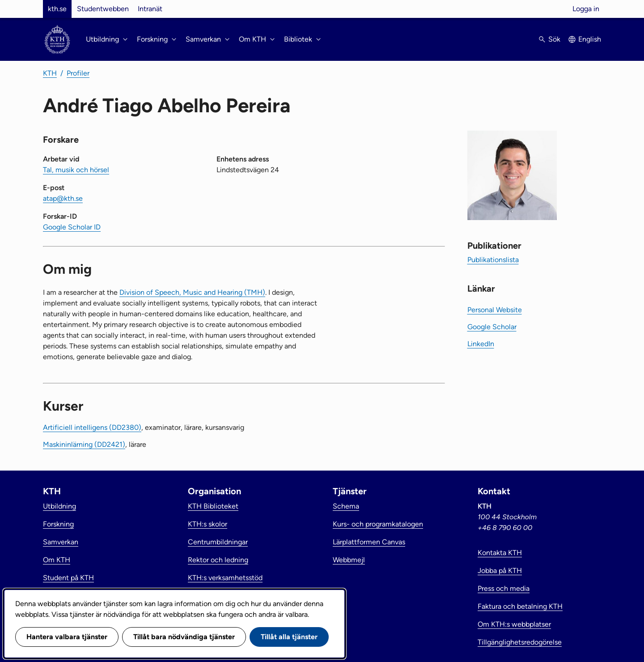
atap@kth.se (63, 198)
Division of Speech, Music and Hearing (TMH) (192, 292)
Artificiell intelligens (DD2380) (92, 427)
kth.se (57, 9)
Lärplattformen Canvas (369, 542)
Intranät (150, 9)
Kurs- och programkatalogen (378, 524)
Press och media (504, 588)
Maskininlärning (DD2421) (84, 444)
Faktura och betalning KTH (520, 606)
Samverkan (61, 542)
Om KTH (57, 560)
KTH (50, 73)
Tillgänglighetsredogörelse (520, 642)
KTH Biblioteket (213, 506)
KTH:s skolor (208, 524)
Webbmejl (349, 560)
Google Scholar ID (72, 227)
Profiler (78, 73)
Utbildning (59, 506)
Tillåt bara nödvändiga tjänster (184, 637)
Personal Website (495, 310)
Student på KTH (68, 578)
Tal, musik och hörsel (76, 170)
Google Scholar (492, 327)
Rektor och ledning (218, 560)
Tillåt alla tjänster (289, 637)
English (590, 39)
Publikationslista (493, 260)
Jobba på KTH (500, 571)
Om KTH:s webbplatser (514, 624)
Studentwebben (103, 9)
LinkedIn (481, 344)
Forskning (58, 524)
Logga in (586, 9)
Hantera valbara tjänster (67, 637)
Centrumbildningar (218, 542)
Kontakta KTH (500, 553)
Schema (346, 506)
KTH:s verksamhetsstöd (225, 578)
